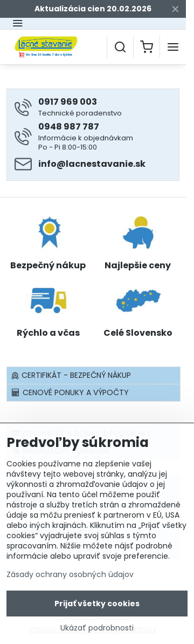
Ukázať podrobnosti (97, 629)
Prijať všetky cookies (97, 605)
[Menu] (173, 47)
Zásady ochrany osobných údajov (70, 575)
